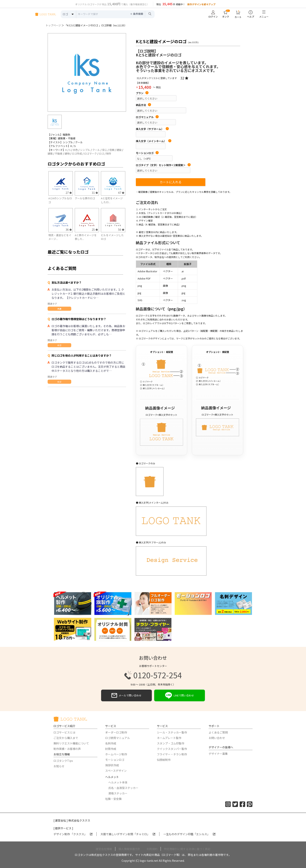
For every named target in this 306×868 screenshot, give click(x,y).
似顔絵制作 (164, 760)
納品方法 (143, 105)
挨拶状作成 (112, 765)
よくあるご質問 (218, 732)
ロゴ (101, 154)
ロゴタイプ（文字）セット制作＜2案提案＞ (163, 165)
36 (69, 229)
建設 (119, 150)
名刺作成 (111, 743)
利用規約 (152, 849)
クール (96, 150)
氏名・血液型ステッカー (123, 788)
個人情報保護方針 (129, 849)
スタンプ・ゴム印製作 (171, 743)
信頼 (112, 150)
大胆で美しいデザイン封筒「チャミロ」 (128, 834)
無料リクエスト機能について (71, 743)
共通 (59, 309)
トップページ (53, 25)
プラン (142, 93)
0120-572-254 (153, 675)
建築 (50, 154)
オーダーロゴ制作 (116, 732)
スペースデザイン (116, 771)
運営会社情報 (104, 849)
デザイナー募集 (218, 754)
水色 (75, 150)
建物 (67, 154)
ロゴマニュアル (147, 117)
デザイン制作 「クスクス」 (73, 834)
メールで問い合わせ (126, 695)
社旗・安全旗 (113, 799)
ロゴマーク (90, 154)
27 (69, 193)
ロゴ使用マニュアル (117, 738)
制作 (109, 154)
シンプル (85, 150)
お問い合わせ (217, 738)
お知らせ (59, 766)
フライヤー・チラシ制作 (172, 754)
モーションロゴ (147, 153)
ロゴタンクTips (63, 761)
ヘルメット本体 (118, 782)
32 (184, 78)
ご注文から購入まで (66, 738)
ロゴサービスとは (64, 732)
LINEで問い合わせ (180, 695)
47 (121, 193)
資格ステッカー (118, 793)
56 (121, 229)
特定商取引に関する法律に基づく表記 (187, 849)
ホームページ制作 (116, 754)
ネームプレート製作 (169, 738)
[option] (87, 72)
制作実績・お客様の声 (67, 749)
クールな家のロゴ (85, 198)
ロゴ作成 (77, 154)
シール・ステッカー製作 (172, 732)
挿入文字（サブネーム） (152, 129)
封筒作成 (111, 749)
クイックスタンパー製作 (172, 749)
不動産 (59, 154)
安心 (105, 150)
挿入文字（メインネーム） (154, 141)
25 (95, 229)
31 (95, 193)
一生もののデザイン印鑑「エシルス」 (189, 834)
